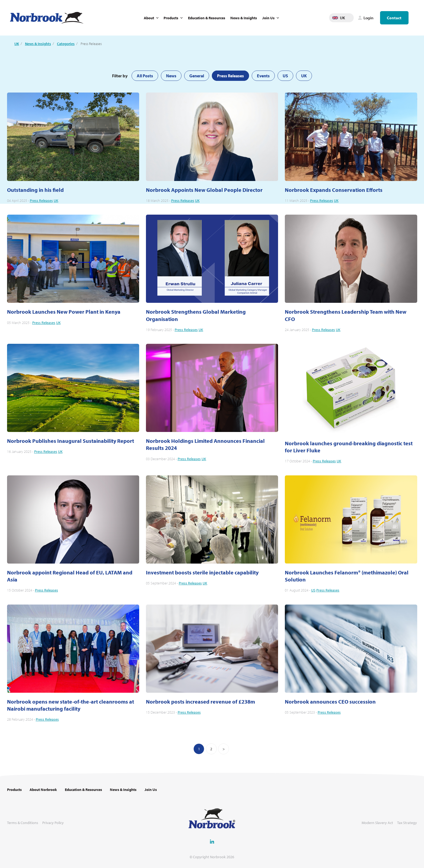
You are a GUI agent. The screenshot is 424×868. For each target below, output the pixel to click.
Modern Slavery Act (377, 823)
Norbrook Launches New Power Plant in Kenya (64, 312)
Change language (350, 18)
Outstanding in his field (35, 190)
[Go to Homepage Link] (47, 18)
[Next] (224, 749)
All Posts (145, 76)
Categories (66, 44)
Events (263, 76)
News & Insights (244, 18)
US (285, 76)
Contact (394, 18)
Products (171, 18)
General (197, 76)
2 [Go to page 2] (211, 749)
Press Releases (230, 76)
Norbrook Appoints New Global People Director (204, 190)
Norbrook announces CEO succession (330, 702)
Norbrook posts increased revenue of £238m (200, 702)
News (171, 76)
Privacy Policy (53, 823)
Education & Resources (207, 18)
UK (17, 44)
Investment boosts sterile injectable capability (202, 572)
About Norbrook (43, 790)
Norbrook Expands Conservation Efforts (334, 190)
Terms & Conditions (23, 823)
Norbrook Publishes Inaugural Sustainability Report (71, 441)
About (149, 18)
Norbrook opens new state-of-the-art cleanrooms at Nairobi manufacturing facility (71, 705)
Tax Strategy (407, 823)
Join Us (268, 18)
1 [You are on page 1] (199, 749)
